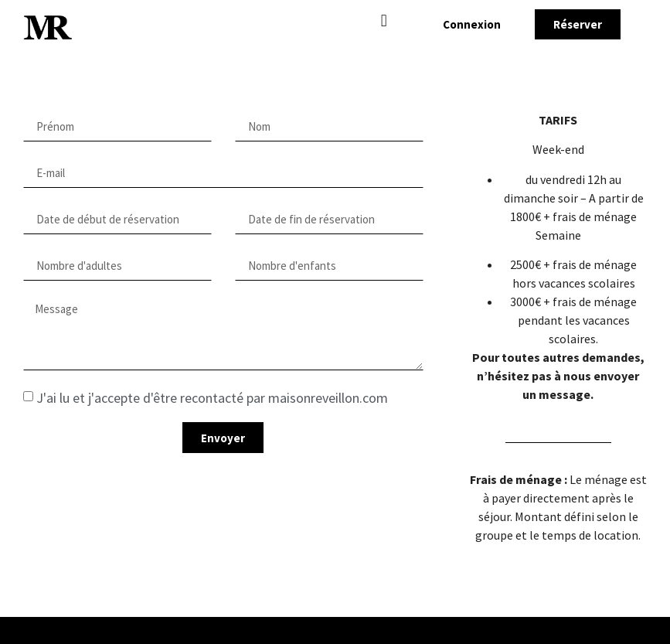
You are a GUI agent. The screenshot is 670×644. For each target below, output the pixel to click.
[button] (384, 20)
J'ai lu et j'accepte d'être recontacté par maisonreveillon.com (212, 398)
